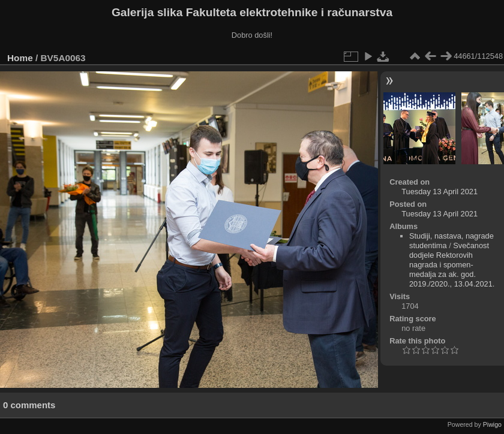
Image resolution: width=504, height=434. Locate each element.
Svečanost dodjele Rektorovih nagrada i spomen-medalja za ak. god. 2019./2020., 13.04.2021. (452, 265)
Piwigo (492, 424)
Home (20, 58)
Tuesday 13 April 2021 (439, 192)
